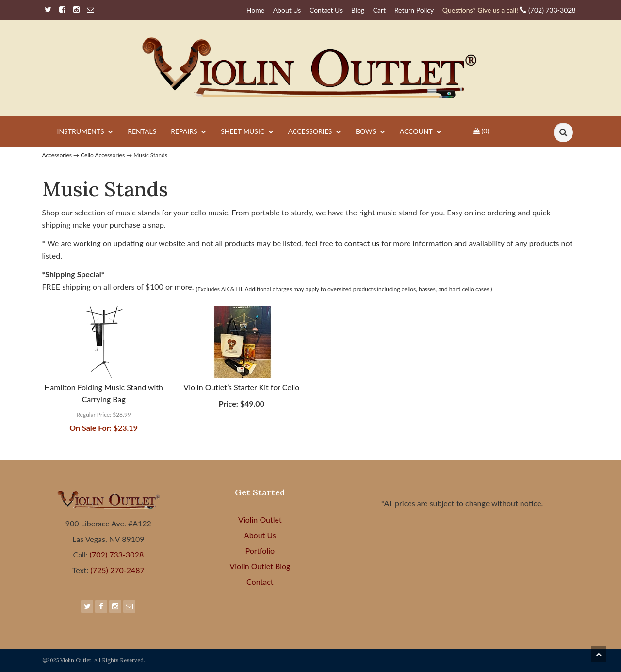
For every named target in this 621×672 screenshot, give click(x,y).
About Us (287, 10)
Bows (370, 132)
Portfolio (260, 550)
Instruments (85, 132)
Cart (379, 10)
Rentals (142, 131)
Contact (260, 582)
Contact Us (326, 10)
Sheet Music (247, 132)
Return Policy (414, 10)
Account (421, 132)
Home (255, 10)
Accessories (315, 132)
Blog (358, 10)
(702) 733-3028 (509, 10)
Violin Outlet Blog (260, 566)
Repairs (188, 132)
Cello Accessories (103, 155)
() (481, 131)
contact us (363, 243)
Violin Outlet (260, 519)
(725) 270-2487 (116, 570)
